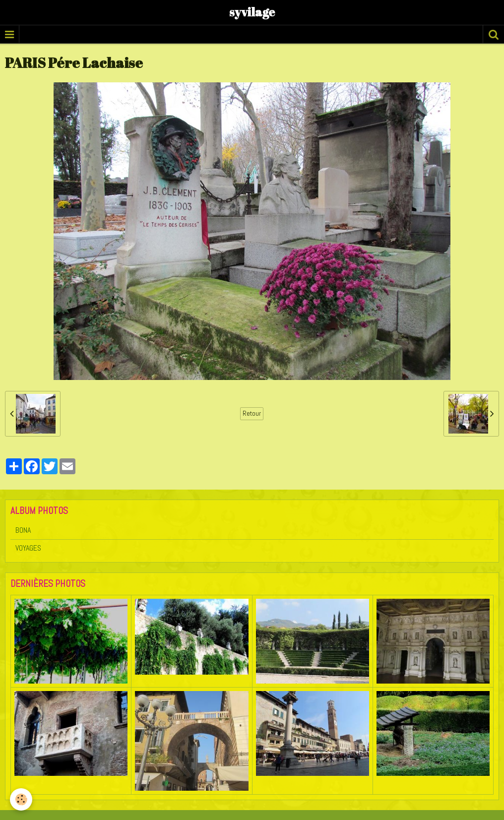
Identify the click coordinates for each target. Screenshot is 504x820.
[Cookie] (21, 799)
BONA (23, 530)
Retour (252, 413)
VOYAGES (28, 548)
